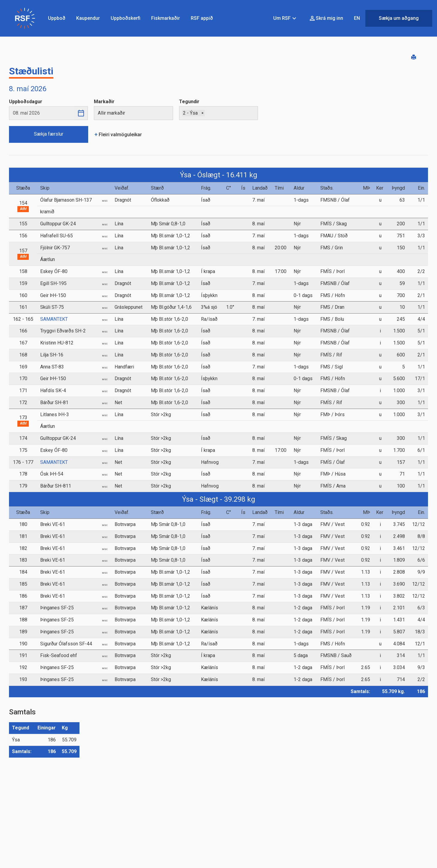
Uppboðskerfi (126, 18)
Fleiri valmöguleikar (118, 134)
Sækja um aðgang (399, 18)
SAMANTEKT (54, 319)
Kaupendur (88, 18)
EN (357, 18)
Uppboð (57, 18)
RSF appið (202, 18)
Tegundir (189, 102)
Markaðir (104, 102)
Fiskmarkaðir (166, 18)
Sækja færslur (49, 134)
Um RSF (286, 18)
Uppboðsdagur (26, 102)
